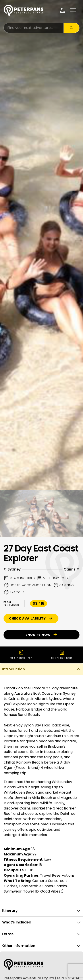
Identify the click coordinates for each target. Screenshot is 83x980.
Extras (8, 934)
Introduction (14, 669)
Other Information (19, 946)
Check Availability (31, 618)
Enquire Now (42, 635)
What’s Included (17, 922)
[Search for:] (34, 28)
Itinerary (10, 911)
